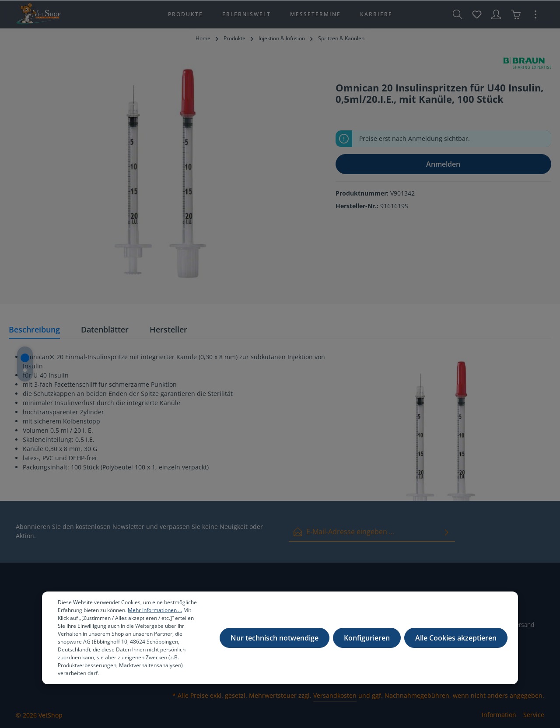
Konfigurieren (367, 639)
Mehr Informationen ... (155, 611)
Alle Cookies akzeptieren (456, 639)
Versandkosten (335, 695)
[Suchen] (458, 14)
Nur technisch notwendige (275, 639)
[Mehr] (535, 14)
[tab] (34, 330)
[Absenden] (447, 532)
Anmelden (443, 164)
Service (534, 715)
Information (499, 715)
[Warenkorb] (516, 14)
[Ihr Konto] (496, 14)
